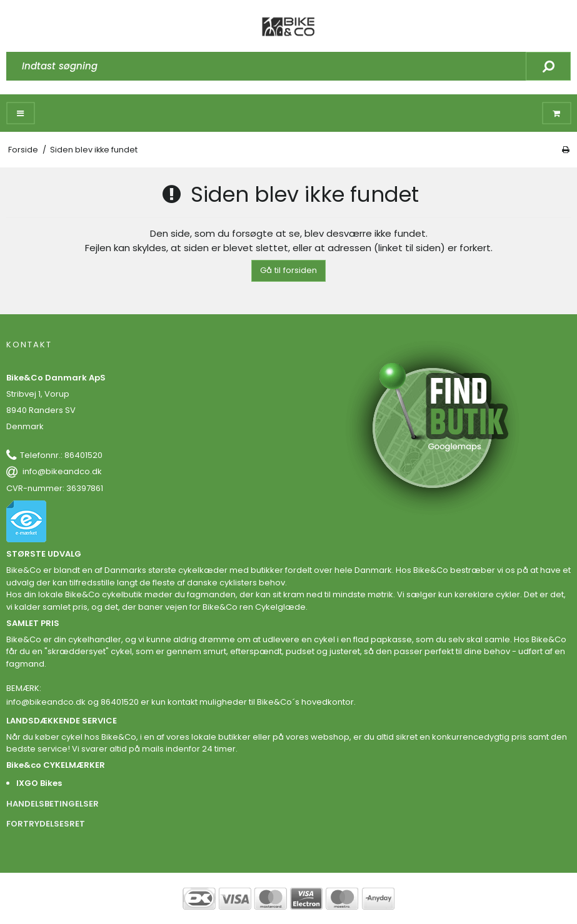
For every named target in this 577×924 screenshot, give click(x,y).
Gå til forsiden (288, 270)
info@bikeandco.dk (62, 471)
